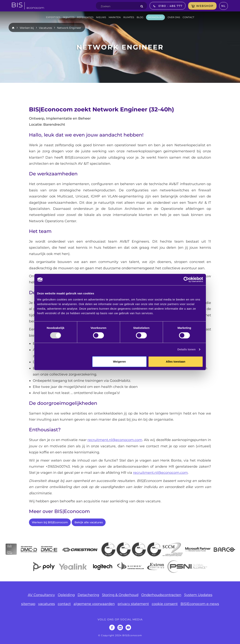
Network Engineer (69, 28)
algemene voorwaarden (94, 604)
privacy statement (133, 604)
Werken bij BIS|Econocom (50, 522)
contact (64, 604)
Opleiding (66, 595)
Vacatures (45, 28)
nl (224, 6)
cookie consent (165, 604)
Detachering (88, 595)
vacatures (47, 604)
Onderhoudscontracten (161, 595)
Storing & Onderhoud (120, 595)
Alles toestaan (176, 362)
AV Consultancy (41, 595)
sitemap (28, 604)
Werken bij (27, 28)
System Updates (198, 595)
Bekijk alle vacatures (89, 522)
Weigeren (119, 362)
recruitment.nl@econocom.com (115, 440)
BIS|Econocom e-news (200, 604)
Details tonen (187, 349)
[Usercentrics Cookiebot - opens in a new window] (186, 280)
